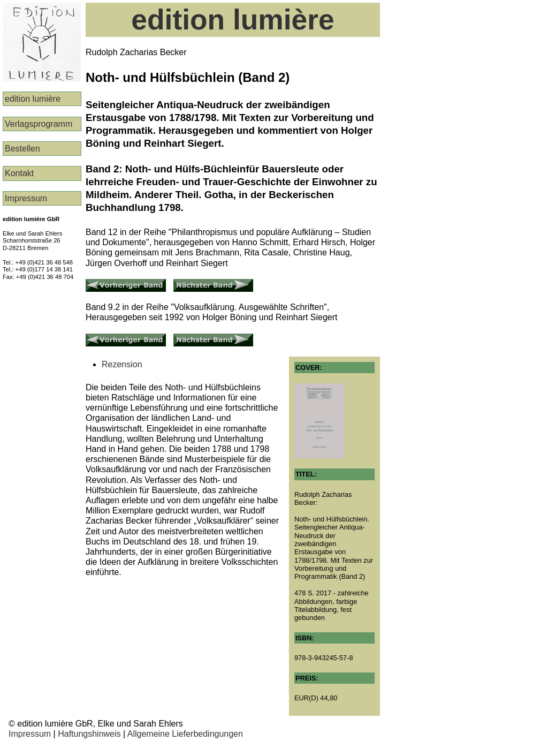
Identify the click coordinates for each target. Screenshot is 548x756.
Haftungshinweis (89, 734)
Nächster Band (202, 283)
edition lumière (33, 99)
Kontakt (19, 173)
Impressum (26, 198)
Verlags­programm (39, 124)
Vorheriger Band (117, 283)
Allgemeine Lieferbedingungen (185, 734)
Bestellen (22, 149)
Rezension (122, 364)
